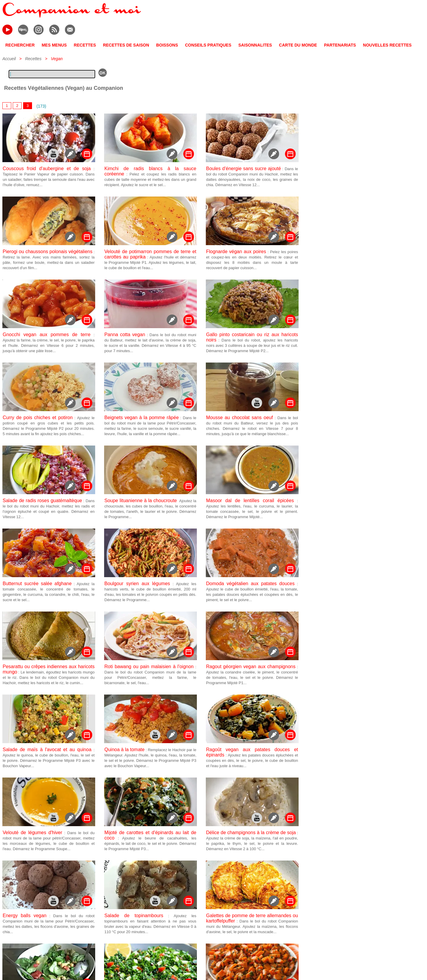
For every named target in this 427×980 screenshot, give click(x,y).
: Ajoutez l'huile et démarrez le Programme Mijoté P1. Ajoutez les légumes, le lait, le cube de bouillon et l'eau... (150, 262)
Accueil (9, 59)
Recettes (33, 59)
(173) (41, 106)
